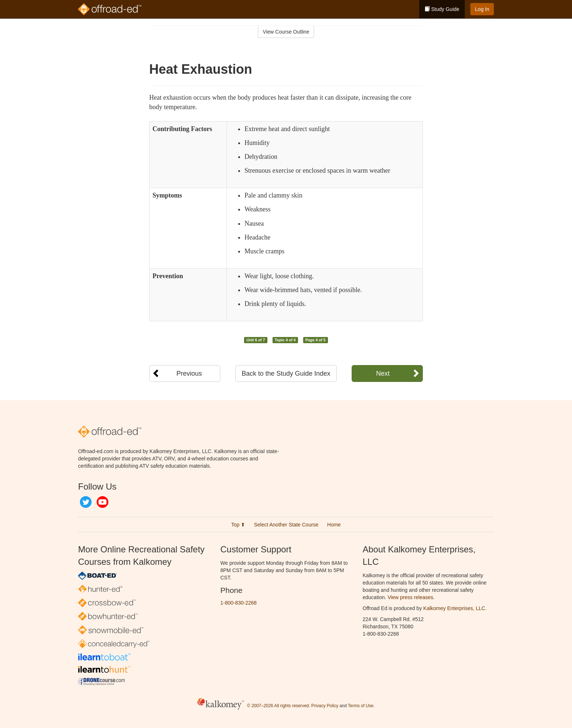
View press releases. (411, 597)
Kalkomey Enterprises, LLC (454, 608)
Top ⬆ (238, 525)
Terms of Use (361, 706)
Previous (189, 373)
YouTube (103, 502)
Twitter (86, 502)
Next (383, 373)
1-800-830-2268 (239, 603)
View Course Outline (286, 32)
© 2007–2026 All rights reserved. (279, 706)
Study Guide (442, 9)
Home (334, 525)
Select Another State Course (286, 525)
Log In (482, 9)
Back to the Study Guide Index (286, 373)
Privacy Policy (325, 706)
